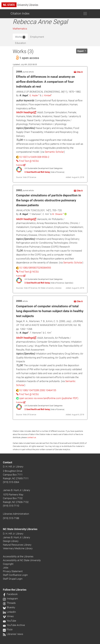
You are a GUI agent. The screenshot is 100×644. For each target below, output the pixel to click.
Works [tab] (20, 37)
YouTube (10, 621)
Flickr (8, 629)
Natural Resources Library (17, 545)
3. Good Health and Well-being (37, 172)
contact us (32, 437)
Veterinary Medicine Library (18, 548)
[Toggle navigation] (85, 14)
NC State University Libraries (20, 529)
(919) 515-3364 (11, 482)
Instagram (10, 599)
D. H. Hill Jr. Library (13, 467)
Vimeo (8, 616)
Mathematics (20, 29)
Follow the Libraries (15, 590)
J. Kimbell (46, 95)
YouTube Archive (14, 625)
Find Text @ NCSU (27, 161)
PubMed (21, 165)
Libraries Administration (16, 514)
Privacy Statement (13, 571)
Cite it (78, 72)
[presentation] (47, 398)
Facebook (10, 594)
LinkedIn (9, 612)
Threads (9, 603)
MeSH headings (26, 112)
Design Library (11, 541)
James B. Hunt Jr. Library (16, 490)
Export (81, 51)
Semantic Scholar (54, 152)
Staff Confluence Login (15, 575)
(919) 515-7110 (11, 506)
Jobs (6, 568)
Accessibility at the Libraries (18, 556)
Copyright (8, 564)
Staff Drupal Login (13, 579)
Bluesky (9, 607)
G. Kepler (34, 95)
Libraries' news (13, 634)
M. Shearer (57, 214)
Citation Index (20, 13)
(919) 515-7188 (11, 518)
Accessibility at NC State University (22, 560)
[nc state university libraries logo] (51, 6)
